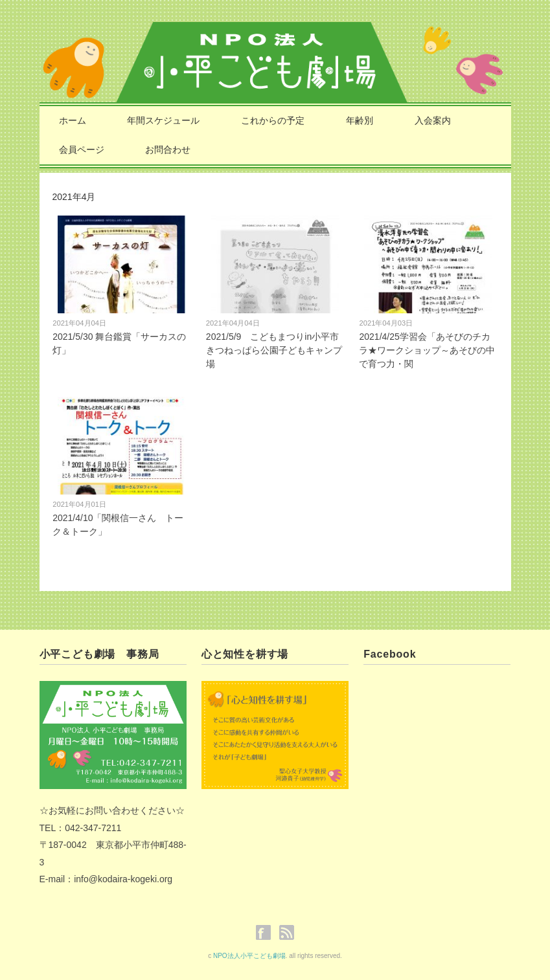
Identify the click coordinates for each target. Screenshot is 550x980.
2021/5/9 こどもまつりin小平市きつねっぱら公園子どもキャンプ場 (274, 350)
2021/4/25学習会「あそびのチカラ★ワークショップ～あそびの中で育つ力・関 (427, 350)
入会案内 (433, 120)
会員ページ (82, 150)
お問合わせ (168, 150)
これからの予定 (273, 120)
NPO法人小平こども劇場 (249, 956)
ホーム (73, 120)
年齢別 (360, 120)
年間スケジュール (163, 120)
